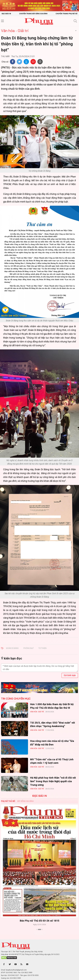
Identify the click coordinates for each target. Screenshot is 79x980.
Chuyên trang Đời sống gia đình (33, 14)
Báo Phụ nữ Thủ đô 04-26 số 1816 (40, 921)
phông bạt (29, 648)
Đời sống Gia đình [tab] (25, 801)
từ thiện (42, 648)
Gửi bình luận (70, 675)
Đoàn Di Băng (12, 648)
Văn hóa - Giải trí (15, 31)
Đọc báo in (6, 14)
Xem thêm (40, 934)
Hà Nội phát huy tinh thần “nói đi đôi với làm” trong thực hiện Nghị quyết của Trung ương (53, 781)
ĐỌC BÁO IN (39, 796)
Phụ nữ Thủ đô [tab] (8, 801)
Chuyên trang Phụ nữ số (66, 14)
